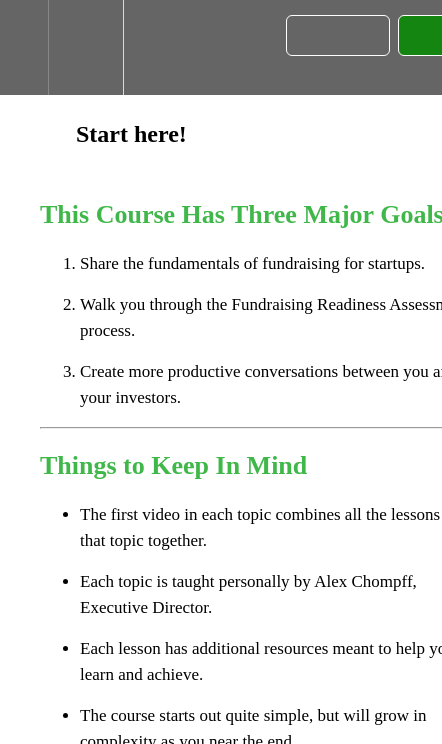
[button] (24, 47)
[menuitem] (85, 47)
